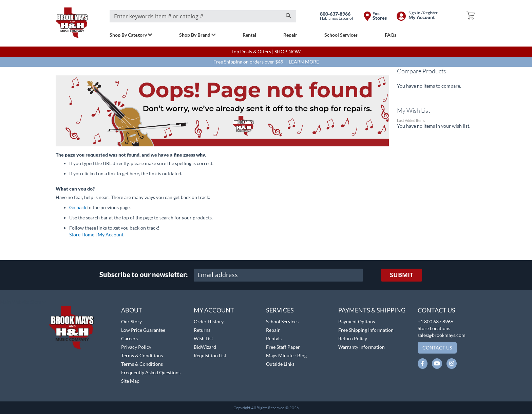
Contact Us (436, 310)
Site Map (130, 381)
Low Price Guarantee (143, 330)
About (132, 310)
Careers (129, 338)
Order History (209, 321)
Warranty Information (362, 347)
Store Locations (434, 328)
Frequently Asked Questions (151, 372)
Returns (202, 330)
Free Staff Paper (283, 347)
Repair (273, 330)
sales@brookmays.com (442, 335)
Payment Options (357, 321)
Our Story (131, 321)
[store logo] (72, 23)
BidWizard (205, 347)
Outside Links (280, 364)
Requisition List (210, 355)
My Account (111, 235)
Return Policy (353, 338)
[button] (23, 302)
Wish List (203, 338)
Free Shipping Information (366, 330)
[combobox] (203, 16)
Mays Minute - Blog (286, 355)
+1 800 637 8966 (435, 321)
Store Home (82, 235)
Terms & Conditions (142, 355)
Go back (78, 207)
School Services (282, 321)
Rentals (274, 338)
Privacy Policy (136, 347)
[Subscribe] (402, 275)
